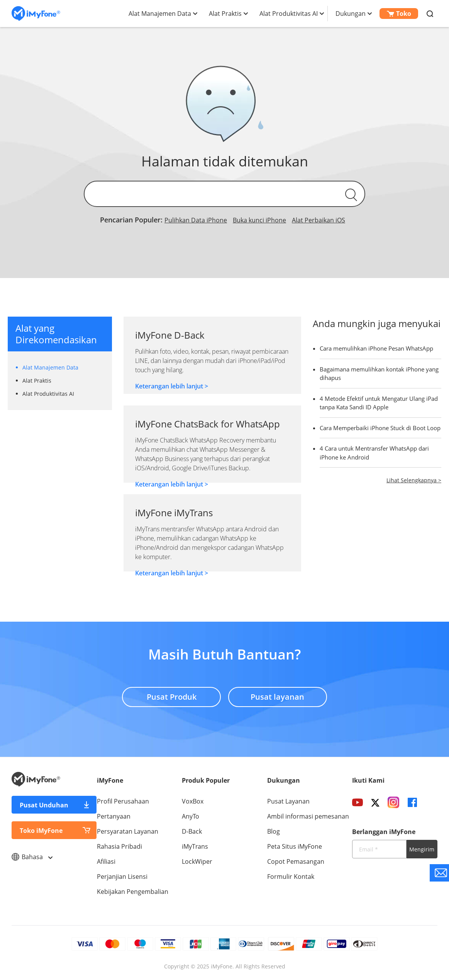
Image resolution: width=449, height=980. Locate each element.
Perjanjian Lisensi (122, 877)
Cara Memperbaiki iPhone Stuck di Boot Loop (380, 428)
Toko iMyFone (41, 831)
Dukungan (351, 14)
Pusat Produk (172, 697)
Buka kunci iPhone (259, 220)
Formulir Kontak (291, 877)
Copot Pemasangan (296, 861)
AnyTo (191, 816)
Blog (274, 831)
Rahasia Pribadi (119, 846)
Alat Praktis (225, 14)
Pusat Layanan (288, 801)
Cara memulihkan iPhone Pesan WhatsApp (376, 348)
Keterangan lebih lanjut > (172, 386)
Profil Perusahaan (123, 801)
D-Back (192, 831)
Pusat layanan (278, 697)
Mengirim (422, 849)
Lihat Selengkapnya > (414, 480)
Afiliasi (106, 861)
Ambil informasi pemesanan (308, 816)
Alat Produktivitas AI (289, 14)
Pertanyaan (114, 816)
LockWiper (197, 861)
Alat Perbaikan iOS (319, 220)
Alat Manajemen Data (160, 14)
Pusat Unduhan (44, 805)
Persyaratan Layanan (128, 831)
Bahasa (32, 857)
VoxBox (193, 801)
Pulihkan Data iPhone (196, 220)
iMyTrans (195, 846)
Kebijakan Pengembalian (133, 892)
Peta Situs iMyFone (295, 846)
